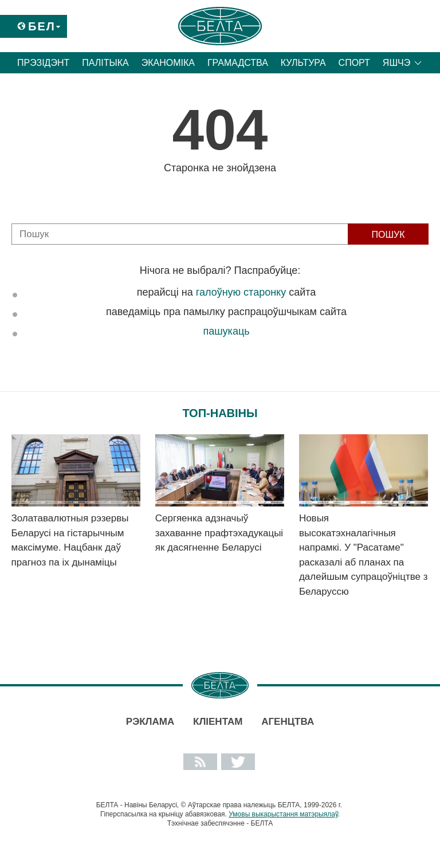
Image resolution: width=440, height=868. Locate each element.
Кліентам (218, 722)
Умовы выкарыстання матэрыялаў (283, 814)
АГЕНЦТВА (288, 722)
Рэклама (150, 722)
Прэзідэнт (43, 63)
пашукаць (226, 331)
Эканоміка (168, 63)
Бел (42, 26)
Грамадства (238, 63)
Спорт (354, 63)
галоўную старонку (241, 292)
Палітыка (105, 63)
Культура (303, 63)
